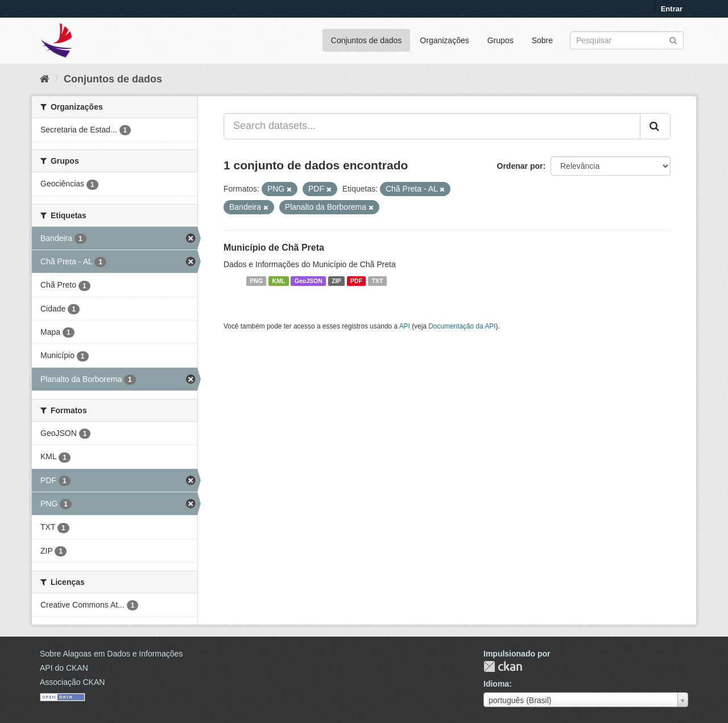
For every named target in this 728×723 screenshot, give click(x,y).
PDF (356, 281)
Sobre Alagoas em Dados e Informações (111, 654)
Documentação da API (462, 326)
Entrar (672, 9)
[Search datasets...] (432, 126)
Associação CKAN (72, 682)
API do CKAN (64, 668)
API (405, 326)
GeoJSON (309, 281)
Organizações (444, 40)
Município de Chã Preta (274, 248)
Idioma (496, 684)
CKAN (503, 666)
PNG (256, 281)
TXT (378, 281)
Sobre (542, 40)
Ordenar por (520, 166)
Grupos (500, 40)
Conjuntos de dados (367, 40)
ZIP (336, 281)
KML (279, 281)
